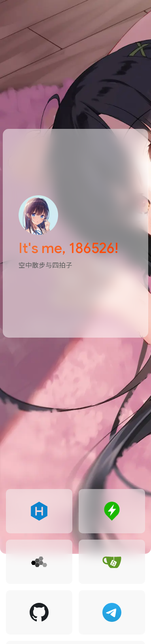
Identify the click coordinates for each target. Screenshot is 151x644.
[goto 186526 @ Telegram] (112, 612)
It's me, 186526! (68, 248)
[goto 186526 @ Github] (39, 612)
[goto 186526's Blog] (39, 511)
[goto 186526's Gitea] (112, 562)
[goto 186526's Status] (112, 511)
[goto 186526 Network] (39, 562)
